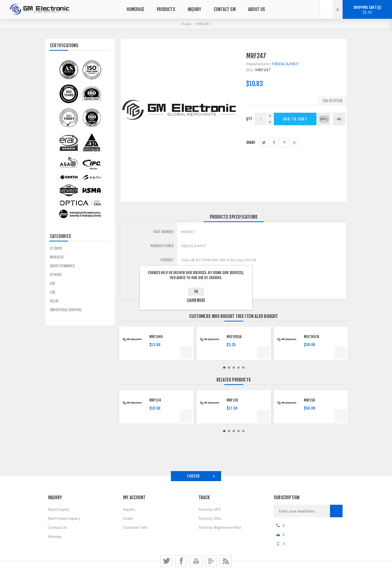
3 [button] (234, 368)
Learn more (196, 300)
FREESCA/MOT (285, 64)
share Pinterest (284, 142)
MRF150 (310, 400)
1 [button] (224, 368)
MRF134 (155, 400)
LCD (53, 292)
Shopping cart (367, 10)
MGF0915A (234, 337)
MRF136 (232, 400)
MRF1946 (156, 337)
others (56, 275)
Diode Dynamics (62, 266)
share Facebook (274, 142)
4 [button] (239, 368)
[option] (156, 343)
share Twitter (264, 142)
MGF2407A (312, 337)
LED (53, 283)
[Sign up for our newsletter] (302, 511)
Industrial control (66, 310)
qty (249, 119)
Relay (54, 301)
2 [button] (229, 368)
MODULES (57, 257)
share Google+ (295, 142)
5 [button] (243, 368)
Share (251, 142)
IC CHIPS (56, 248)
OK (196, 292)
